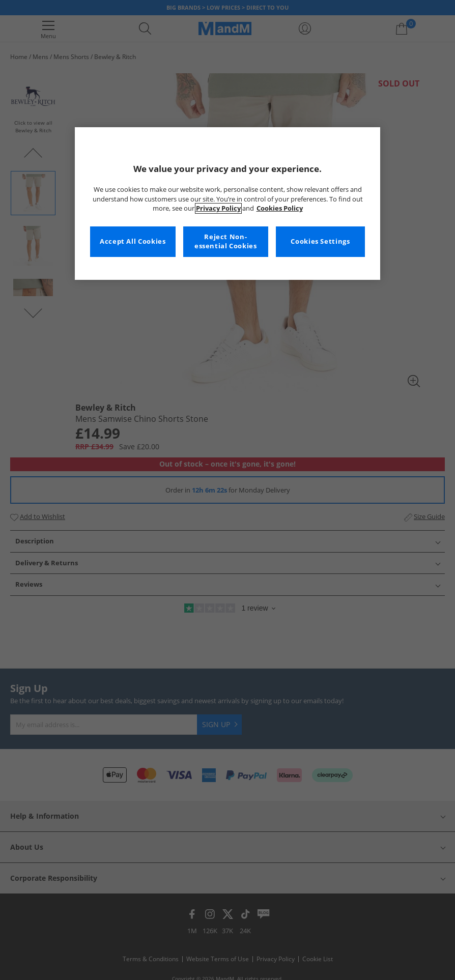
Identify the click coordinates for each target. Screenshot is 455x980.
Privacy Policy (218, 208)
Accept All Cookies (133, 241)
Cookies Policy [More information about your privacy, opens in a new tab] (280, 208)
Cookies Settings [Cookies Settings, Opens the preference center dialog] (320, 241)
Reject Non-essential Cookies (226, 241)
